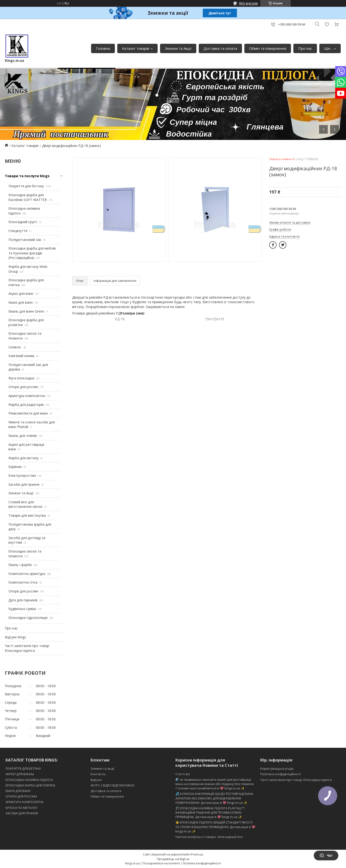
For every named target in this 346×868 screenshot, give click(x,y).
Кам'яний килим (21, 356)
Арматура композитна (27, 396)
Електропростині (22, 475)
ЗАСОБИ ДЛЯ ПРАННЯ (22, 813)
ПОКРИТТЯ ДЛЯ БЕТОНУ (23, 768)
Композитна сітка (23, 582)
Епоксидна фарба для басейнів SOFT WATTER (28, 197)
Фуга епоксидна (21, 378)
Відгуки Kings (15, 637)
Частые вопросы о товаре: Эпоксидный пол (209, 837)
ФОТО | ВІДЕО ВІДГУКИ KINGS (113, 785)
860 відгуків (248, 3)
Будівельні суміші (22, 609)
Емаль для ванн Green (26, 311)
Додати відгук (327, 24)
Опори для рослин (23, 387)
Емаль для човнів (23, 436)
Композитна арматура (27, 574)
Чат (326, 855)
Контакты (98, 774)
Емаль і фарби (20, 565)
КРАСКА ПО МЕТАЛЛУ (21, 808)
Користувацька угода (277, 768)
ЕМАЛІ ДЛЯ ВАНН (18, 791)
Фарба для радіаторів (26, 405)
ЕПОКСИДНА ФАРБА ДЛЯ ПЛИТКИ (30, 785)
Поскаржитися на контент (161, 863)
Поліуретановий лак (25, 240)
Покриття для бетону (26, 186)
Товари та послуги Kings (27, 176)
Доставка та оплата (220, 48)
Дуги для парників (23, 600)
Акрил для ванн (21, 293)
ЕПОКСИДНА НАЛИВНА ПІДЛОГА (29, 780)
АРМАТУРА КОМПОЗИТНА (25, 802)
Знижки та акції (102, 768)
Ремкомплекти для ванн (28, 413)
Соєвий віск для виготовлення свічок (25, 504)
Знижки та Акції (178, 48)
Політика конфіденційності (281, 774)
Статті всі (183, 774)
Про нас (305, 48)
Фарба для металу (23, 458)
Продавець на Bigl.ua (173, 859)
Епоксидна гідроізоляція (28, 618)
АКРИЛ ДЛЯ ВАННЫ (20, 774)
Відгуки (96, 780)
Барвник (15, 467)
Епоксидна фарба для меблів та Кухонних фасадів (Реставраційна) (32, 253)
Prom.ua (197, 854)
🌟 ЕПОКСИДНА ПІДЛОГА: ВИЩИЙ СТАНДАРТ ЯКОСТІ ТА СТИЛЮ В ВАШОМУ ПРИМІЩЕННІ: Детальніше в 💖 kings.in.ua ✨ (215, 827)
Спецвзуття (18, 231)
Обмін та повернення (268, 48)
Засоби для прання (24, 484)
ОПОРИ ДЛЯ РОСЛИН (21, 796)
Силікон (15, 347)
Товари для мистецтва (27, 515)
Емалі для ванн (21, 302)
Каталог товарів (136, 48)
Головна (103, 48)
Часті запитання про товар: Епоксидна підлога (27, 648)
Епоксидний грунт (23, 222)
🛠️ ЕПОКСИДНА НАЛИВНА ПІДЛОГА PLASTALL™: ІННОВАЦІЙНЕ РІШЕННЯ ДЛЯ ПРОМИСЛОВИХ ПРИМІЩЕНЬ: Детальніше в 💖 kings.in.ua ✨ (210, 812)
